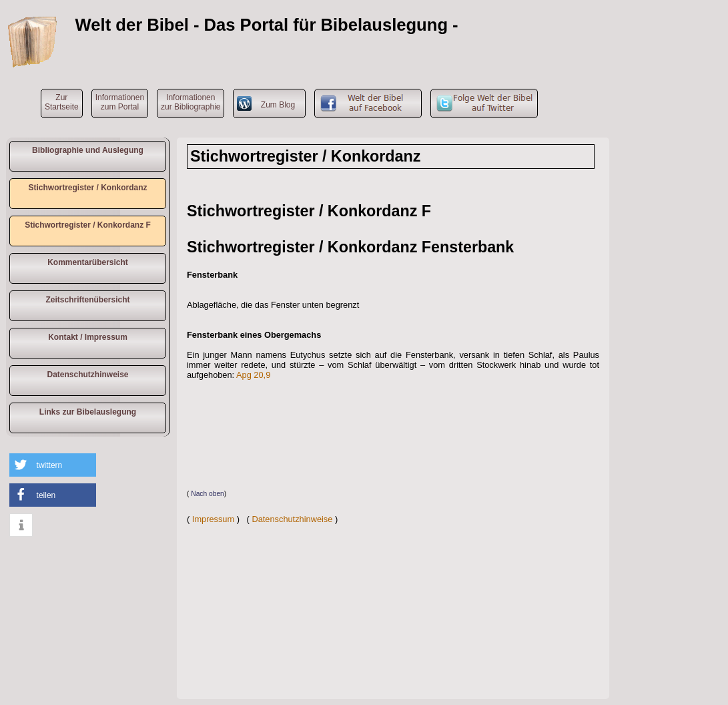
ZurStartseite (62, 102)
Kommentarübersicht (88, 262)
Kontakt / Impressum (88, 337)
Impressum (213, 519)
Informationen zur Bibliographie (191, 102)
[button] (53, 465)
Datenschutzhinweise (87, 375)
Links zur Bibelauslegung (88, 412)
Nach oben (208, 494)
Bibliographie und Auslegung (88, 150)
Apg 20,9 (253, 375)
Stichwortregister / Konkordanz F (88, 225)
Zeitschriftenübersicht (87, 300)
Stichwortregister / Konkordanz (87, 188)
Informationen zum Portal (120, 102)
